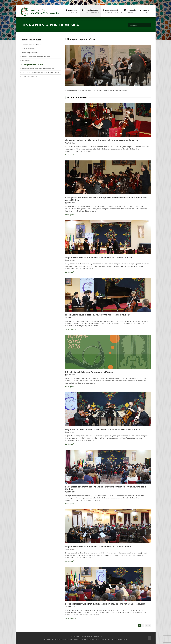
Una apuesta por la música (33, 65)
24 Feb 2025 (71, 607)
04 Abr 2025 (71, 432)
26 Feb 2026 (71, 318)
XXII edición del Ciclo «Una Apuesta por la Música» (89, 372)
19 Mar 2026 (71, 203)
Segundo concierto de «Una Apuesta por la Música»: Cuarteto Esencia (99, 257)
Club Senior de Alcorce (29, 77)
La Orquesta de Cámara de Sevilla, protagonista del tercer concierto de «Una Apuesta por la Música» (106, 199)
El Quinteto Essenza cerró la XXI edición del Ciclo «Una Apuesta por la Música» (102, 429)
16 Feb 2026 (71, 375)
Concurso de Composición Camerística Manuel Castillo (40, 73)
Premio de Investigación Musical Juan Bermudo (38, 69)
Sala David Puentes (28, 49)
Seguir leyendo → (71, 155)
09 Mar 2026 (71, 260)
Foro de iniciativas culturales (31, 45)
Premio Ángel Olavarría (30, 53)
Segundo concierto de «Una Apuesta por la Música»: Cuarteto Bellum (98, 547)
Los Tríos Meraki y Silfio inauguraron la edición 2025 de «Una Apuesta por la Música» (106, 604)
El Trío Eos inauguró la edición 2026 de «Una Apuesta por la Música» (98, 315)
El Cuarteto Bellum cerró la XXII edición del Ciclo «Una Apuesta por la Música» (102, 140)
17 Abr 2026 (71, 143)
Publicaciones (27, 61)
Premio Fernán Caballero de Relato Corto (36, 57)
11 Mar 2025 (71, 549)
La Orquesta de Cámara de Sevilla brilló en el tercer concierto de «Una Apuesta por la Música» (106, 488)
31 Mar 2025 (71, 492)
